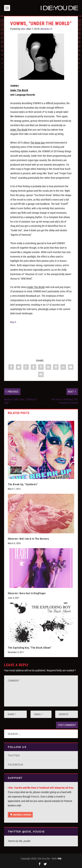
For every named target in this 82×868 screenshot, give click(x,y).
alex (23, 29)
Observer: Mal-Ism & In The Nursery (28, 539)
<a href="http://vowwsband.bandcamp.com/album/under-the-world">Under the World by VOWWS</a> (41, 340)
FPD (60, 859)
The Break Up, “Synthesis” (23, 484)
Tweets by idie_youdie (19, 841)
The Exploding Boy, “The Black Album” (29, 648)
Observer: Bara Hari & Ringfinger (27, 593)
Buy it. (13, 322)
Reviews (45, 29)
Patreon (35, 797)
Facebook (16, 765)
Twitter (14, 756)
